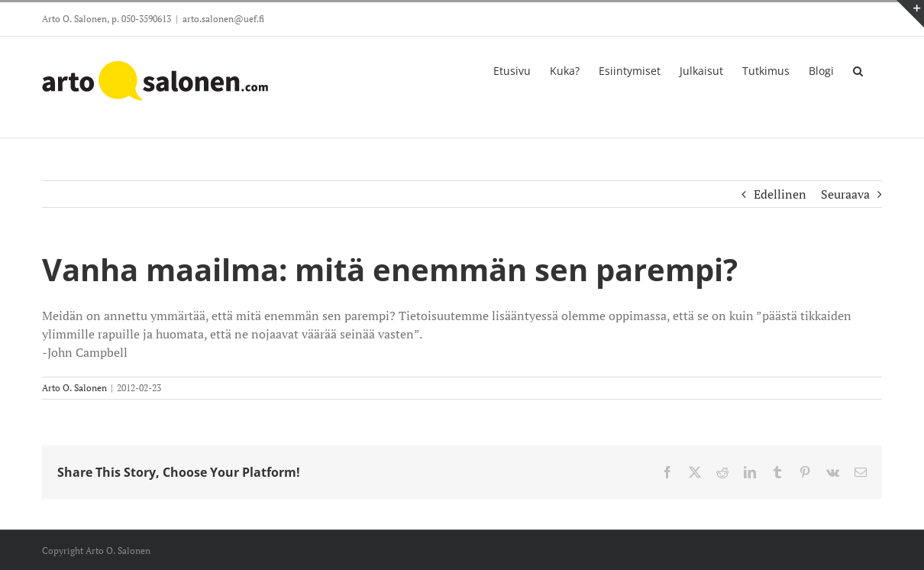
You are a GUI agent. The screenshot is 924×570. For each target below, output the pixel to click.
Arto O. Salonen (74, 388)
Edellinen (780, 194)
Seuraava (845, 194)
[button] (858, 70)
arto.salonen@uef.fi (223, 19)
